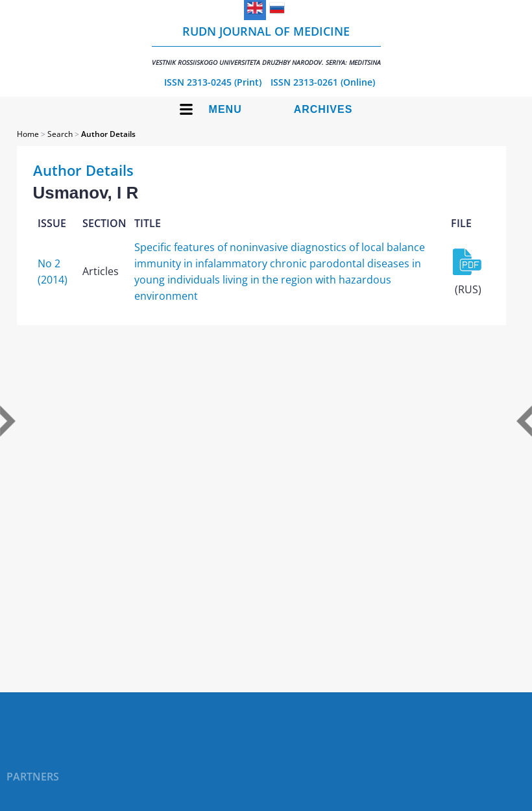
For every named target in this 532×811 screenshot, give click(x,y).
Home (28, 134)
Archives (323, 109)
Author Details (108, 134)
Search (60, 134)
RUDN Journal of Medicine (266, 45)
